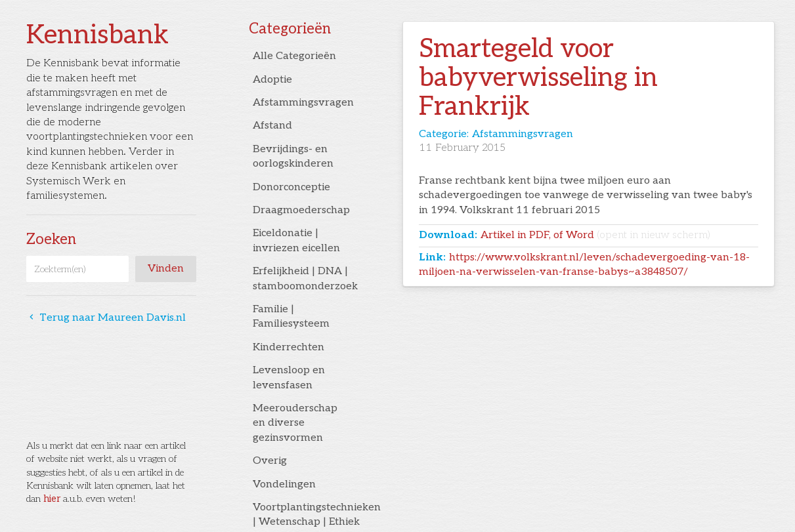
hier (52, 499)
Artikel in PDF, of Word (595, 235)
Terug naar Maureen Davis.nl (106, 318)
